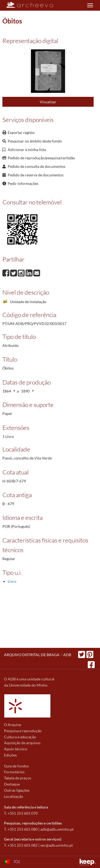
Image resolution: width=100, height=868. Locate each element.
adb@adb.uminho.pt (57, 829)
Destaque (12, 784)
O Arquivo (13, 725)
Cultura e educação (20, 737)
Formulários (14, 772)
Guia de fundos (16, 766)
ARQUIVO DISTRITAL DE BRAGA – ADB (38, 655)
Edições (10, 755)
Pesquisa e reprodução (23, 731)
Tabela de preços (18, 778)
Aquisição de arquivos (22, 743)
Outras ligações (17, 790)
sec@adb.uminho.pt (57, 845)
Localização (14, 796)
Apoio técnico (16, 749)
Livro (12, 581)
